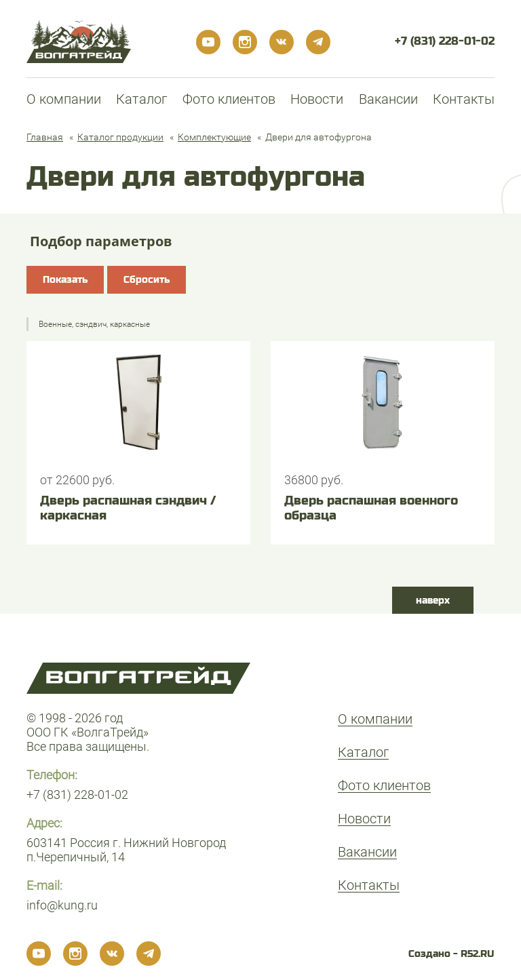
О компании (64, 99)
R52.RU (478, 954)
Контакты (464, 99)
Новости (317, 99)
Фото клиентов (229, 99)
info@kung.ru (62, 905)
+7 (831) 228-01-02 (445, 41)
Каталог (141, 99)
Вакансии (388, 99)
